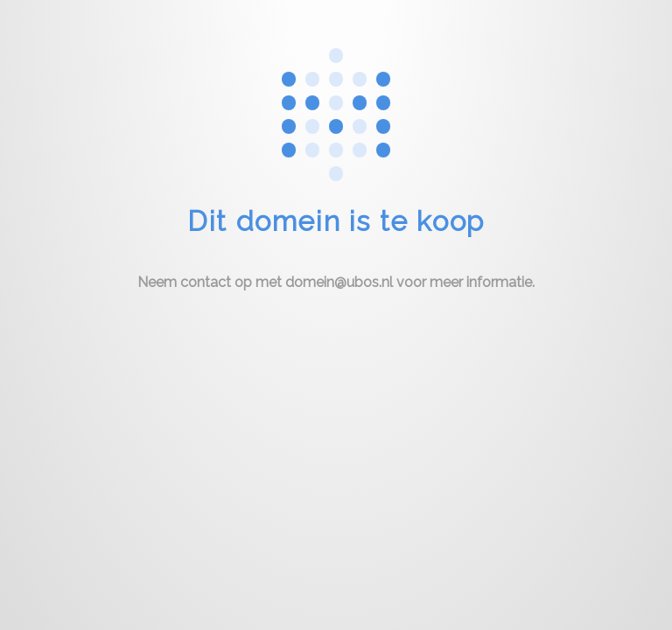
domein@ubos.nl (339, 282)
